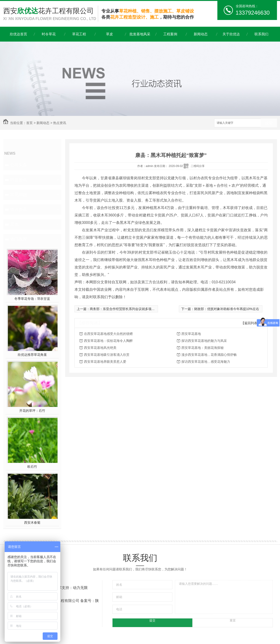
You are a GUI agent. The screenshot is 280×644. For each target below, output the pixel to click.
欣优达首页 (18, 34)
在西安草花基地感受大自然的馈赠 (108, 334)
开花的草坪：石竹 (32, 411)
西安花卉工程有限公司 (51, 14)
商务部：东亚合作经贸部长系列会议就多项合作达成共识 (130, 309)
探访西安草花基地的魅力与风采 (204, 341)
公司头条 (19, 165)
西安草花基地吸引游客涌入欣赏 (107, 355)
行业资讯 (19, 180)
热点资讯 (60, 123)
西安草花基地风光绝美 (100, 348)
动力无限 (80, 588)
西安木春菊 (32, 523)
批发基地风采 (140, 34)
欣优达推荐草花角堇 (32, 355)
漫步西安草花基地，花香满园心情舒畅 (209, 355)
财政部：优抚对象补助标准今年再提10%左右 (227, 309)
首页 (29, 123)
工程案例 (170, 34)
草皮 (109, 34)
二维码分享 (198, 166)
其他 (14, 224)
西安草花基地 (191, 334)
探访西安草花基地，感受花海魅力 (206, 362)
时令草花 (49, 34)
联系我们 (261, 34)
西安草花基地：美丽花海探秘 (203, 348)
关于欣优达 (231, 34)
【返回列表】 (251, 323)
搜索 (269, 123)
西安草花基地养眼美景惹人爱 (105, 362)
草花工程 (79, 34)
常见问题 (19, 195)
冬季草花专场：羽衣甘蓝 (32, 299)
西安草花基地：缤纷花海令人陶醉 (108, 341)
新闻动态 (201, 34)
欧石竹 (32, 467)
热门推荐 (19, 239)
